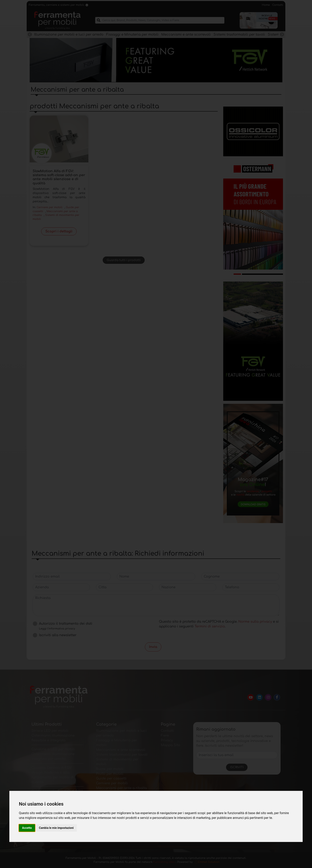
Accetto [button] (27, 828)
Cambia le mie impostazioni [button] (56, 828)
